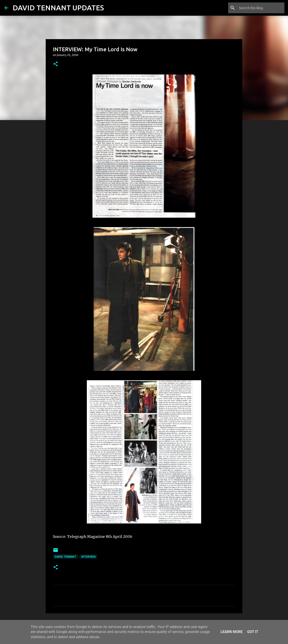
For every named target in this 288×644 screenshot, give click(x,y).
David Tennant (65, 557)
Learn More (232, 632)
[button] (56, 64)
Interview (89, 557)
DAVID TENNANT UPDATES (58, 8)
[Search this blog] (261, 8)
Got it (253, 632)
